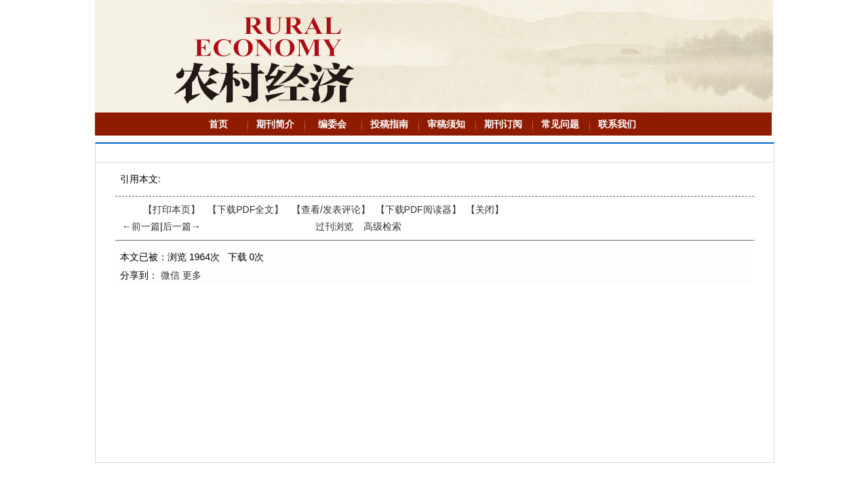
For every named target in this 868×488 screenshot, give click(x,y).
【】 (331, 209)
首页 (218, 124)
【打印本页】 (172, 209)
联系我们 (617, 124)
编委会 (332, 124)
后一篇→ (182, 226)
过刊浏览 (334, 226)
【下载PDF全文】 (245, 209)
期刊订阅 (503, 124)
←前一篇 (141, 226)
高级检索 (382, 226)
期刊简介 (275, 124)
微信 (170, 275)
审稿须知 (446, 124)
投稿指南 (389, 124)
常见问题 (560, 124)
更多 (192, 275)
